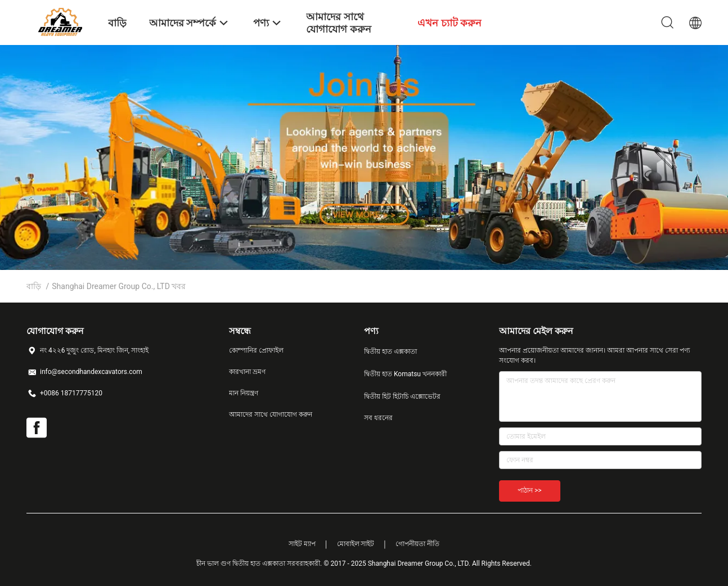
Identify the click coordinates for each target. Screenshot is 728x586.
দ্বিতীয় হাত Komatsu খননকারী (405, 374)
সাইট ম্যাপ (302, 544)
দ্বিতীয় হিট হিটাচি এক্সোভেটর (402, 396)
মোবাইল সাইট (356, 544)
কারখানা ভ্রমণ (247, 372)
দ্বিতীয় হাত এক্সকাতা (390, 351)
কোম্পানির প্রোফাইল (256, 350)
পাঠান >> (530, 490)
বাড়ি (34, 286)
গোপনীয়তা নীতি (417, 544)
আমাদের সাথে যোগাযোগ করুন (271, 414)
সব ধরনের (378, 418)
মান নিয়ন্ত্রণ (244, 393)
